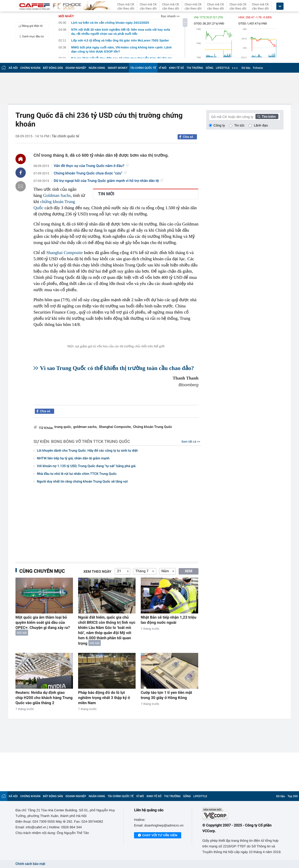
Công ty (219, 125)
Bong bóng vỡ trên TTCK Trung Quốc (90, 441)
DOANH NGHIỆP (76, 68)
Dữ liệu (246, 68)
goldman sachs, (85, 427)
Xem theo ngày (97, 572)
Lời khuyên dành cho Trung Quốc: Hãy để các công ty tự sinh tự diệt (87, 451)
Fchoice (258, 68)
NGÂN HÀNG (97, 68)
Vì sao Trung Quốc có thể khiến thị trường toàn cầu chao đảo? (117, 368)
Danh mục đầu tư (30, 36)
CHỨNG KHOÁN (30, 68)
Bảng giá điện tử (30, 26)
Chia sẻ (188, 137)
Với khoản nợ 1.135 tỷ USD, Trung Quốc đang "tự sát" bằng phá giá (86, 466)
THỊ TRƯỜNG (195, 68)
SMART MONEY (118, 68)
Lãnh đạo (261, 125)
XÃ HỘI (13, 68)
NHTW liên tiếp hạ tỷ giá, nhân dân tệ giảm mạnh (73, 458)
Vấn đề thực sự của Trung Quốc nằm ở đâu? (91, 166)
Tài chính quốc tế (65, 136)
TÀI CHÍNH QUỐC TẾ (143, 68)
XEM (189, 571)
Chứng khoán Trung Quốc (153, 427)
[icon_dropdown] (280, 6)
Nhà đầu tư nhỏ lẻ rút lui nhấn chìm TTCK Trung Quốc (77, 474)
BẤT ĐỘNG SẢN (53, 68)
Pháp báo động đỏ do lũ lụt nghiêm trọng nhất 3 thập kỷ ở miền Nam (104, 698)
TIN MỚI (106, 194)
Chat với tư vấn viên (158, 836)
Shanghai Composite (65, 253)
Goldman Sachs (57, 195)
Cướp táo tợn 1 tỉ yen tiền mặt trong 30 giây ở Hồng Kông (166, 695)
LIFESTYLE (223, 68)
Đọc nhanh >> (170, 16)
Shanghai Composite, (115, 427)
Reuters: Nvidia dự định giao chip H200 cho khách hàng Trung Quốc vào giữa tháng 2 (44, 698)
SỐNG (210, 68)
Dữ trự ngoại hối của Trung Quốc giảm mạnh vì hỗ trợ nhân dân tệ (109, 181)
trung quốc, (63, 427)
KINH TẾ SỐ (177, 68)
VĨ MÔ (163, 68)
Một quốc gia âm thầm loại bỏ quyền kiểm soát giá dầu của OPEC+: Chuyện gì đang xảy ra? (43, 622)
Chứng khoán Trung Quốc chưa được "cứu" (90, 173)
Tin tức (239, 125)
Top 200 (293, 796)
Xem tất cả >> (191, 442)
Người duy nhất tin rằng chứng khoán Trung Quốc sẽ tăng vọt (82, 482)
